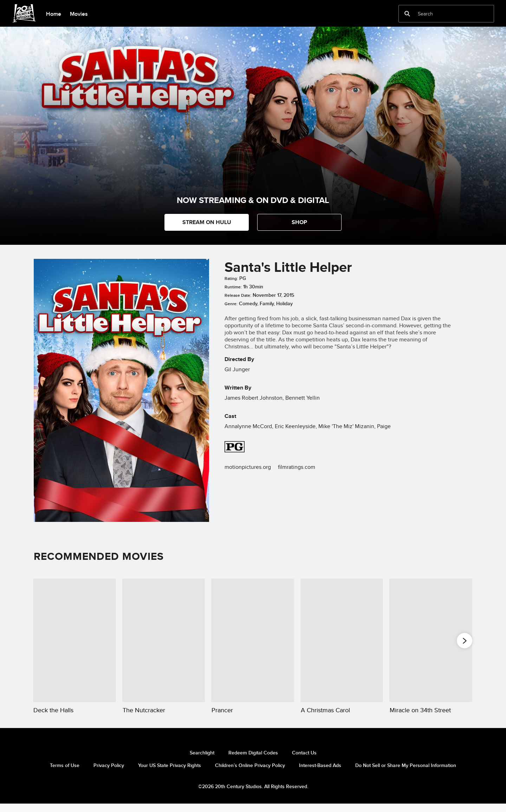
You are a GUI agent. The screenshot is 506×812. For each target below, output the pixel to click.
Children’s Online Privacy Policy (250, 774)
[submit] (407, 14)
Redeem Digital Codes (253, 761)
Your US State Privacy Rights (170, 774)
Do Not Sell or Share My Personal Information (406, 774)
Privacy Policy (109, 774)
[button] (299, 222)
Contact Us (304, 761)
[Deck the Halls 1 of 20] (74, 640)
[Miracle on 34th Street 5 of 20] (431, 640)
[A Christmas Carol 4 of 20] (342, 640)
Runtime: (233, 287)
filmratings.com (297, 467)
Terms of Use (65, 774)
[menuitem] (53, 13)
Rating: (231, 279)
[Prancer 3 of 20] (253, 640)
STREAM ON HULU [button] (207, 222)
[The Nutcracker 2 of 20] (164, 640)
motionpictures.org (248, 467)
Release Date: (238, 295)
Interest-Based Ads (320, 774)
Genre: (231, 304)
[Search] (441, 14)
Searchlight (202, 761)
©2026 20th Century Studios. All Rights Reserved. (253, 795)
